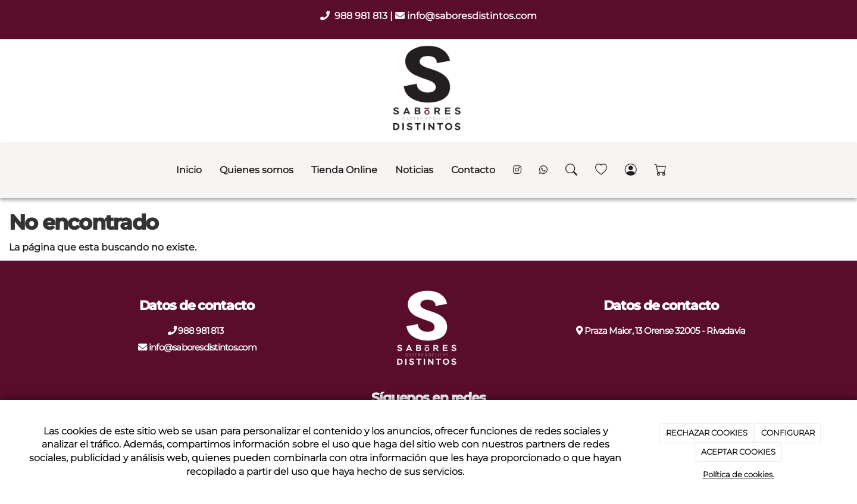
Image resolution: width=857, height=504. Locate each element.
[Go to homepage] (6, 170)
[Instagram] (517, 171)
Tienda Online (344, 170)
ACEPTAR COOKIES (738, 452)
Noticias (414, 170)
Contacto (473, 170)
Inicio (189, 170)
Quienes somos (257, 170)
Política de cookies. (739, 474)
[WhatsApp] (543, 171)
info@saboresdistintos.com (472, 16)
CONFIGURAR (788, 433)
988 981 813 (362, 16)
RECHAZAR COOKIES (707, 433)
